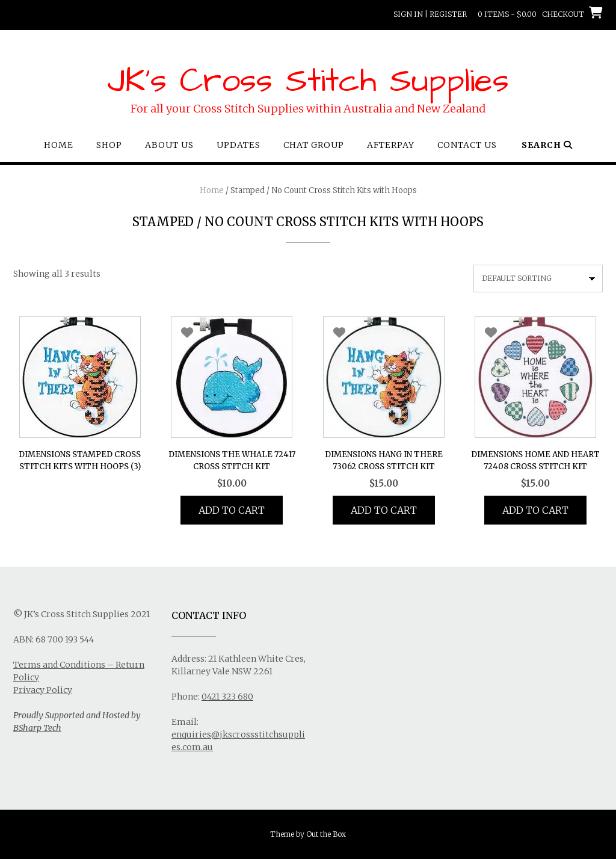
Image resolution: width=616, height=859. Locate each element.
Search (547, 145)
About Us (169, 145)
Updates (239, 145)
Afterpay (391, 145)
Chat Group (314, 145)
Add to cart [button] (232, 510)
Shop (109, 145)
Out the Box (326, 834)
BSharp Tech (37, 728)
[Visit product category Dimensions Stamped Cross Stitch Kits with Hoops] (80, 397)
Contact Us (467, 145)
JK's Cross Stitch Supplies (308, 81)
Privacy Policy (43, 690)
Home (59, 145)
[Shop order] (538, 279)
